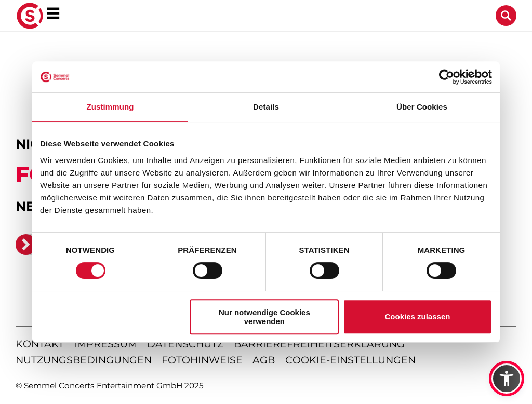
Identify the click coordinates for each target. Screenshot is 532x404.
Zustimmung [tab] (110, 107)
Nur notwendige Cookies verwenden (264, 317)
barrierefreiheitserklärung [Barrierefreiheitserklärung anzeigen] (319, 344)
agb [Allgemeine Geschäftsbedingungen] (264, 360)
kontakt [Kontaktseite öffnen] (40, 344)
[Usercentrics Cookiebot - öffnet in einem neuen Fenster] (447, 77)
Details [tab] (266, 107)
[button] (507, 379)
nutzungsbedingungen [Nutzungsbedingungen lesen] (84, 360)
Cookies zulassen (418, 317)
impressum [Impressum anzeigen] (105, 344)
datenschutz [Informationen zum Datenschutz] (185, 344)
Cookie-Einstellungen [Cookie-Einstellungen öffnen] (350, 360)
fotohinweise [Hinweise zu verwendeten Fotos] (202, 360)
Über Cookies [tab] (422, 107)
